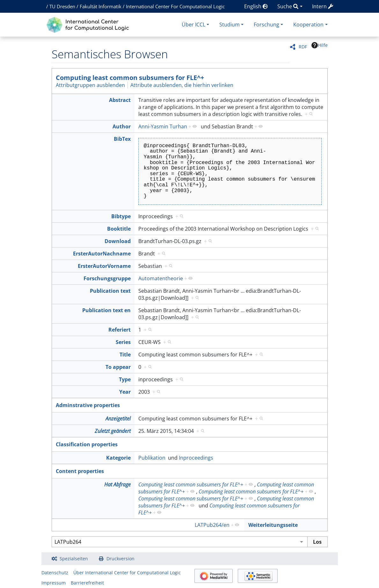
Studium (230, 25)
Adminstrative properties (88, 405)
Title (125, 355)
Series (123, 342)
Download (118, 241)
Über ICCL (193, 25)
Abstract (120, 100)
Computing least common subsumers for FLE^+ (130, 78)
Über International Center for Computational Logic (127, 573)
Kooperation (308, 25)
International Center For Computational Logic (175, 6)
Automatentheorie (161, 278)
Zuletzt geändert (113, 431)
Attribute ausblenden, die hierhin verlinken (182, 85)
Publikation (152, 458)
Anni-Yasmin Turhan (163, 126)
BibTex (122, 139)
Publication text (110, 291)
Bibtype (121, 216)
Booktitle (119, 229)
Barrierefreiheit (87, 583)
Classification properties (87, 444)
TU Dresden (62, 6)
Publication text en (106, 310)
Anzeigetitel (118, 419)
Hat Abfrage (117, 484)
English (256, 6)
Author (122, 126)
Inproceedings (196, 458)
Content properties (80, 471)
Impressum (54, 583)
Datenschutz (55, 573)
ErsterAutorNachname (102, 254)
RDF (303, 47)
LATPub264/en (212, 525)
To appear (118, 367)
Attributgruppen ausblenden (90, 85)
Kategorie (118, 458)
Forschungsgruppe (107, 278)
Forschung (266, 25)
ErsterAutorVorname (104, 266)
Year (125, 392)
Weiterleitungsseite (273, 525)
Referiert (120, 330)
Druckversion (120, 559)
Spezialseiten (74, 559)
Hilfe (320, 45)
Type (125, 379)
